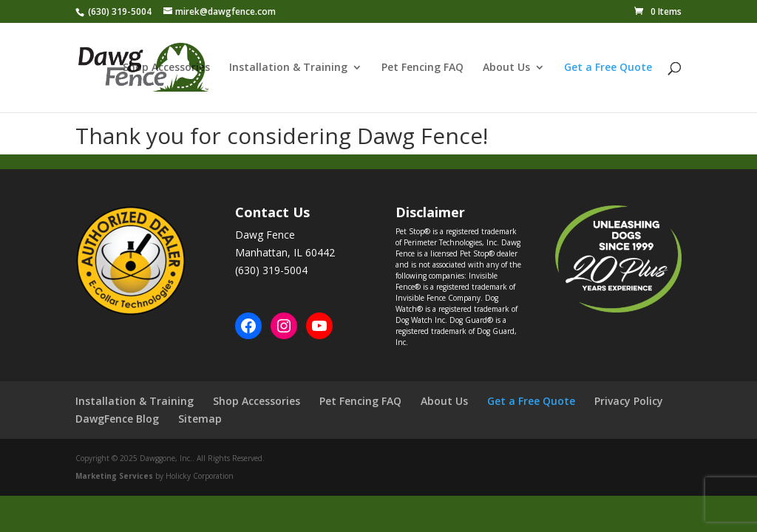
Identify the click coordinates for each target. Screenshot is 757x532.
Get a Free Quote (608, 68)
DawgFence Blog (117, 419)
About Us (506, 68)
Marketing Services (114, 476)
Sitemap (200, 419)
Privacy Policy (629, 401)
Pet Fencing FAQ (422, 68)
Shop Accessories (166, 68)
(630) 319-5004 (120, 11)
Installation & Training (288, 68)
